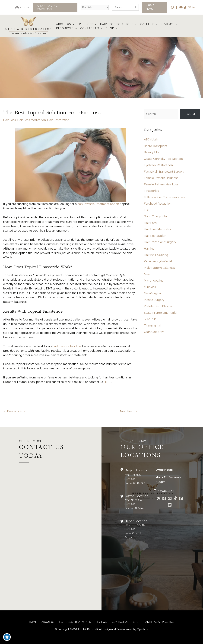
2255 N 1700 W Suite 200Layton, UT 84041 (135, 504)
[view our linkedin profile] (194, 7)
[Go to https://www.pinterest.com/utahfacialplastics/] (181, 499)
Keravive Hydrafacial (158, 261)
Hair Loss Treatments (75, 622)
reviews (101, 622)
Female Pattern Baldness (161, 178)
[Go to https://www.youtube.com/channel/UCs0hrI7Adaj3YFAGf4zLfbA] (170, 499)
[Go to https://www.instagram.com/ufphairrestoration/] (159, 499)
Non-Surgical (153, 293)
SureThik (150, 319)
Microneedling (154, 281)
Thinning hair (153, 325)
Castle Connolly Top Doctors (163, 159)
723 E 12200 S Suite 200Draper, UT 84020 (135, 479)
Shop (137, 622)
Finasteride (152, 191)
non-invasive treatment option (98, 204)
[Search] (136, 7)
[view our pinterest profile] (189, 7)
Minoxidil (150, 287)
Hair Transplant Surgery (160, 242)
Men (147, 274)
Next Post (129, 411)
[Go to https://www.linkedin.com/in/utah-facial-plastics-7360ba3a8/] (170, 505)
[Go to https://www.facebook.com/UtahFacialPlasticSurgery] (164, 499)
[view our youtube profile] (181, 7)
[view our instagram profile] (172, 7)
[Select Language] (95, 7)
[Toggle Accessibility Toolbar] (7, 637)
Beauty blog (152, 152)
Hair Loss (10, 120)
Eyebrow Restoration (158, 165)
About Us (48, 622)
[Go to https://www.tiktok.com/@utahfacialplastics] (175, 499)
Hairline (149, 249)
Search (190, 114)
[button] (55, 7)
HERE (108, 382)
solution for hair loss (68, 346)
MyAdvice (143, 629)
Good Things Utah (156, 216)
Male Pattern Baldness (159, 268)
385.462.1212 (20, 7)
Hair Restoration (58, 120)
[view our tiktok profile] (185, 7)
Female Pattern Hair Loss (161, 184)
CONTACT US (120, 622)
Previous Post (15, 411)
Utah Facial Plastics (160, 622)
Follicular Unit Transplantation (164, 197)
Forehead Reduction (158, 204)
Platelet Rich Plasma (158, 306)
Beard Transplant (156, 146)
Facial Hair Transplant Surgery (164, 172)
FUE (147, 210)
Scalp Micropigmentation (161, 313)
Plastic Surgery (154, 300)
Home (33, 622)
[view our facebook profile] (177, 7)
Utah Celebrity (154, 332)
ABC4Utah (151, 139)
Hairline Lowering (156, 255)
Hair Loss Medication (32, 120)
